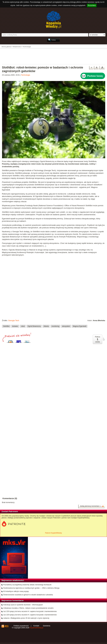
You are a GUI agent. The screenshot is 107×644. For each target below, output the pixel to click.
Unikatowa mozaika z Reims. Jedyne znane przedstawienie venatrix (28, 608)
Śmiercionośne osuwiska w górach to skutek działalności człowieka (28, 595)
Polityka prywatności (21, 626)
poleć (104, 339)
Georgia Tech (14, 320)
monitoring (55, 326)
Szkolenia (47, 626)
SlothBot (6, 326)
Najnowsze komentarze (13, 600)
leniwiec (15, 326)
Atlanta (46, 326)
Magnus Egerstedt (80, 326)
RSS (7, 626)
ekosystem (66, 326)
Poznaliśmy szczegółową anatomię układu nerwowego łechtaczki (27, 585)
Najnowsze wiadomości (13, 580)
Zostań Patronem (10, 511)
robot (23, 326)
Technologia (26, 75)
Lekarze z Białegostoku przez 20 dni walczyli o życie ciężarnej (26, 618)
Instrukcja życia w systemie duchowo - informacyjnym (23, 605)
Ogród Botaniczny (34, 326)
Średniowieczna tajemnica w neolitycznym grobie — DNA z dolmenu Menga (31, 588)
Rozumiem (92, 5)
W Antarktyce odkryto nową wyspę (16, 591)
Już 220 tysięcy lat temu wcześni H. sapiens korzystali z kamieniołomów (30, 611)
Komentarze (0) (10, 498)
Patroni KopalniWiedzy (53, 533)
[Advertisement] (54, 56)
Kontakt (36, 626)
